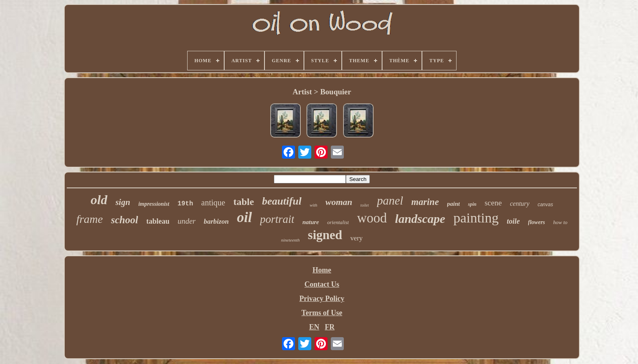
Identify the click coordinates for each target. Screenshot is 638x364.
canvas (545, 205)
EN (314, 327)
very (356, 238)
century (520, 204)
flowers (537, 222)
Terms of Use (322, 313)
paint (454, 204)
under (186, 221)
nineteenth (291, 240)
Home (322, 270)
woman (339, 202)
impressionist (154, 204)
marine (425, 202)
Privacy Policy (322, 299)
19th (185, 204)
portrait (277, 219)
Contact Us (322, 284)
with (314, 205)
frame (89, 219)
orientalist (338, 222)
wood (372, 218)
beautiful (282, 201)
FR (330, 327)
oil (244, 217)
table (244, 202)
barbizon (216, 221)
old (99, 200)
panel (390, 201)
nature (311, 222)
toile (513, 221)
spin (472, 204)
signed (325, 235)
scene (493, 203)
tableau (158, 221)
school (125, 220)
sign (123, 202)
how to (560, 222)
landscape (420, 219)
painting (476, 218)
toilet (365, 205)
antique (213, 203)
